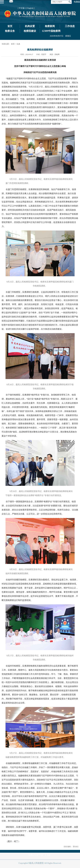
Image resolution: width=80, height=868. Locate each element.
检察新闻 (50, 26)
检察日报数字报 (36, 855)
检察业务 (10, 31)
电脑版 (77, 2)
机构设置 (30, 26)
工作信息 (70, 26)
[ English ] (30, 8)
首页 (10, 26)
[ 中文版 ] (22, 8)
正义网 (48, 855)
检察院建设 (30, 31)
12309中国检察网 (51, 31)
